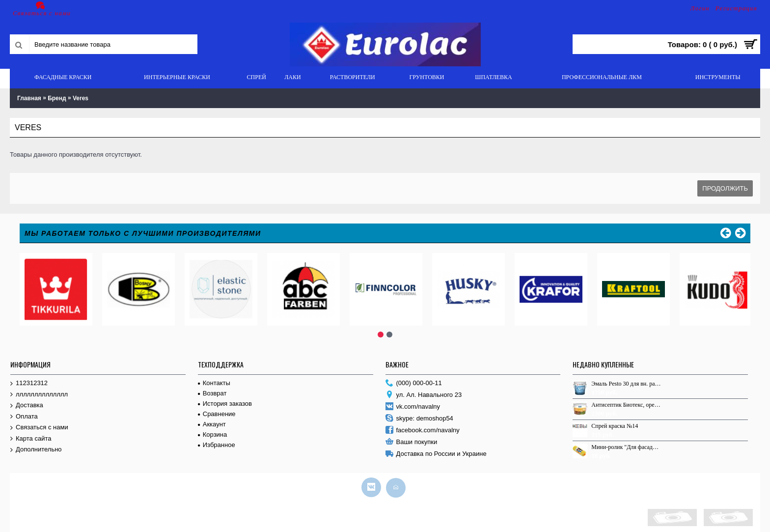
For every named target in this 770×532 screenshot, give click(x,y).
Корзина (213, 434)
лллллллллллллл (39, 395)
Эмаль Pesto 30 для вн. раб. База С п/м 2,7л (626, 384)
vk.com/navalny (413, 407)
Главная (29, 98)
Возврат (212, 393)
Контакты (214, 383)
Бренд (57, 98)
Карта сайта (31, 439)
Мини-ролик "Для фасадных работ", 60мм (626, 447)
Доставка (27, 406)
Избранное (217, 445)
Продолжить (725, 188)
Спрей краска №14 (615, 426)
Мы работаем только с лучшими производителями (143, 233)
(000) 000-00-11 (414, 383)
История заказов (225, 404)
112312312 (29, 383)
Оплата (24, 417)
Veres (81, 98)
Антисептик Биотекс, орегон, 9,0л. (626, 405)
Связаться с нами (39, 428)
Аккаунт (212, 424)
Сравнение (217, 414)
